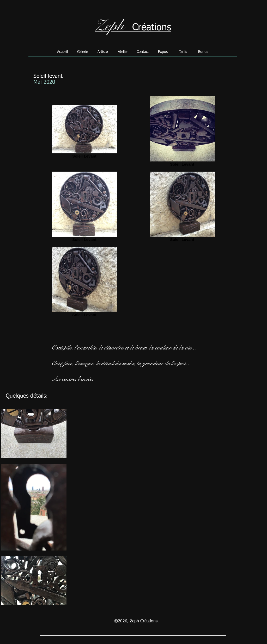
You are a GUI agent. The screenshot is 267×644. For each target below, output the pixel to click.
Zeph (110, 26)
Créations (152, 28)
